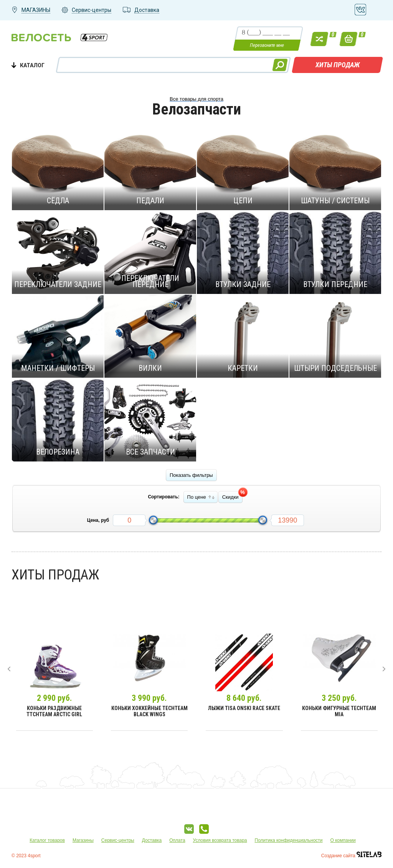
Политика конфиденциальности (289, 840)
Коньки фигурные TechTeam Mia (339, 711)
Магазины (83, 840)
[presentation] (9, 669)
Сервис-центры (118, 840)
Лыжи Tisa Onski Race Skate (244, 708)
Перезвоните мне (267, 45)
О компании (343, 840)
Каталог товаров (47, 840)
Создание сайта (351, 856)
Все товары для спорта (196, 99)
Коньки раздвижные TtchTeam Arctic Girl (54, 711)
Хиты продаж (338, 65)
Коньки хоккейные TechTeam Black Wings (149, 711)
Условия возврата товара (220, 840)
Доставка (152, 840)
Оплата (177, 840)
